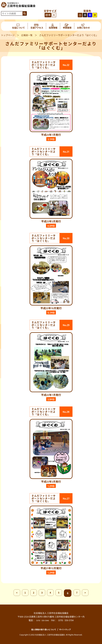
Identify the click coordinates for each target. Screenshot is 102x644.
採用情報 (53, 26)
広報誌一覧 (28, 35)
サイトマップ (67, 629)
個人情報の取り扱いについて (43, 629)
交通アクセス (37, 26)
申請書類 (67, 26)
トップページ (8, 35)
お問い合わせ (83, 26)
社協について (19, 26)
